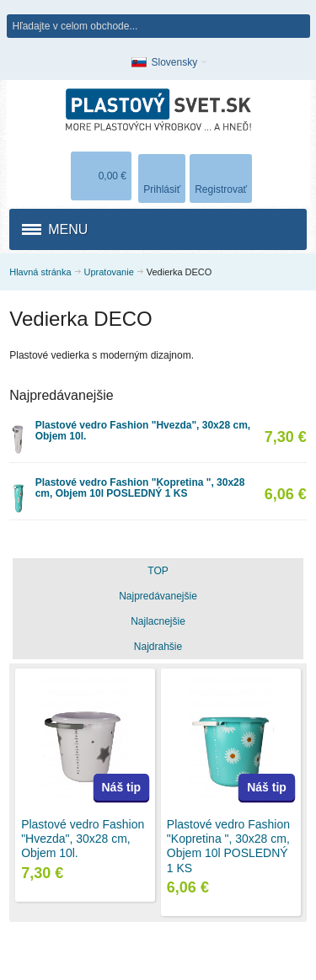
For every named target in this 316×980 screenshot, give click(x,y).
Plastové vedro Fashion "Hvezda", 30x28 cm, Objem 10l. (143, 431)
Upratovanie (109, 272)
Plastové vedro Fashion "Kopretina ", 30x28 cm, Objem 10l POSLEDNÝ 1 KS (140, 488)
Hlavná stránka (40, 272)
